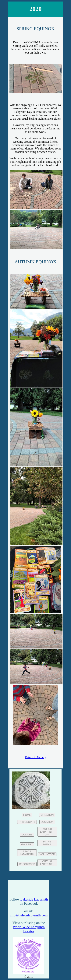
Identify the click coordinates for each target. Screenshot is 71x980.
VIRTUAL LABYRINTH (47, 863)
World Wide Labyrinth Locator (29, 929)
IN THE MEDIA (47, 843)
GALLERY (27, 844)
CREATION (47, 815)
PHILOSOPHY (27, 822)
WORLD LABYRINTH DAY (47, 832)
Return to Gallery (35, 757)
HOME (27, 815)
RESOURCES (27, 864)
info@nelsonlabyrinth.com (29, 915)
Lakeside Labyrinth (34, 899)
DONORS (27, 835)
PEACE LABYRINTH (27, 853)
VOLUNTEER (47, 854)
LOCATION (47, 822)
